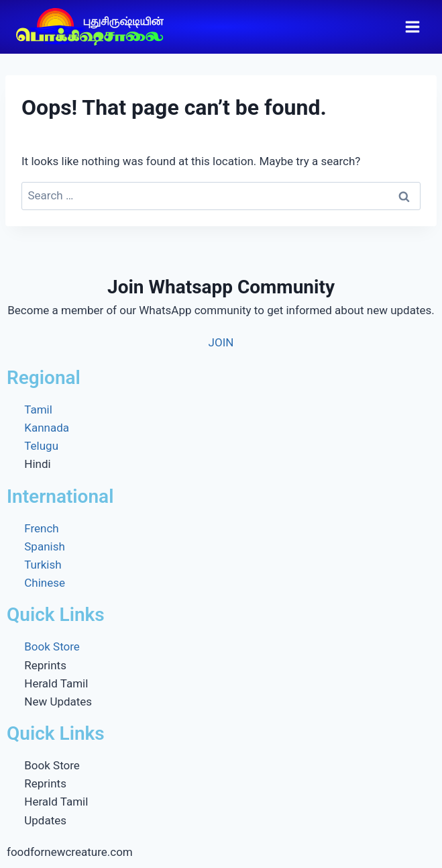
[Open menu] (412, 27)
